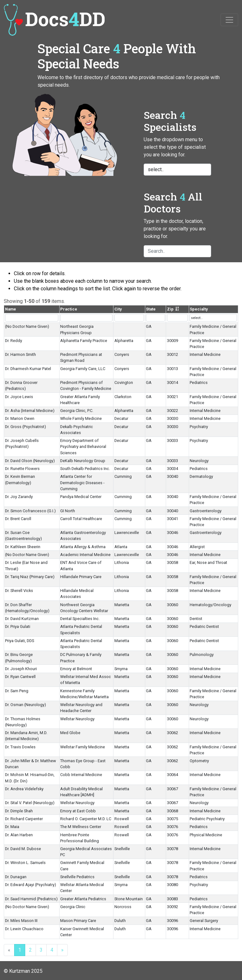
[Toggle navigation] (229, 20)
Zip (170, 309)
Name (11, 309)
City (118, 309)
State (151, 309)
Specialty (199, 309)
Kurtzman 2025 (26, 971)
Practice (69, 309)
